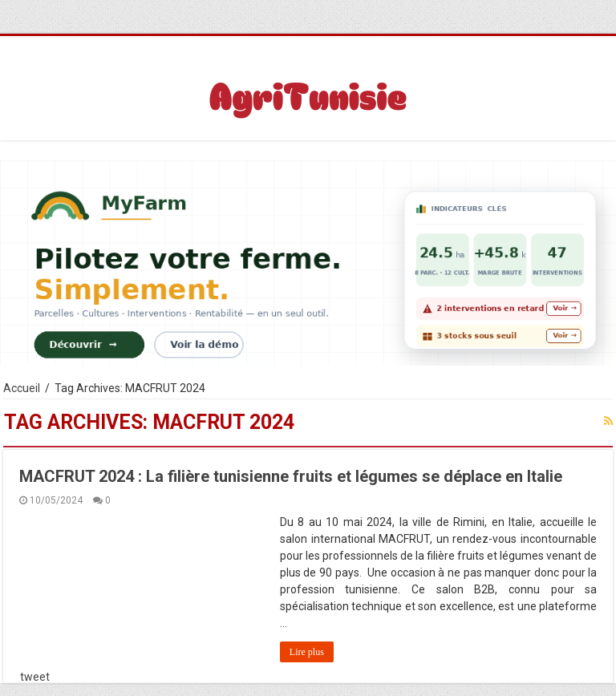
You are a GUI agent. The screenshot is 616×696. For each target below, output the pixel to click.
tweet (35, 677)
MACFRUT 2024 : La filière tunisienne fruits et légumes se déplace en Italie (291, 476)
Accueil (22, 388)
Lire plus (307, 652)
